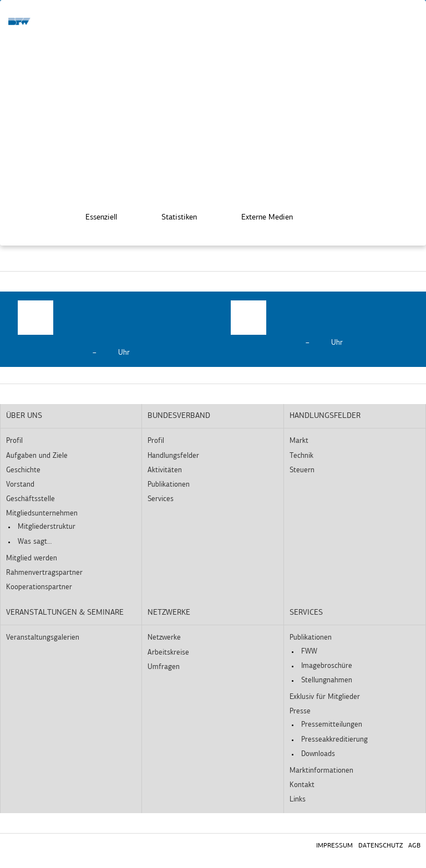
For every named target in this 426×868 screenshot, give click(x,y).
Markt (299, 441)
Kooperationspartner (39, 587)
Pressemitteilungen (332, 725)
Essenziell (93, 214)
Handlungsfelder (173, 456)
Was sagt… (35, 542)
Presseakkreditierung (334, 740)
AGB (414, 846)
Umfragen (164, 667)
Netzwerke (169, 613)
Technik (301, 456)
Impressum (334, 846)
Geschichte (23, 470)
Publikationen (169, 485)
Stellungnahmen (327, 680)
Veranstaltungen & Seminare (65, 613)
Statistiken (171, 214)
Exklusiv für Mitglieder (325, 697)
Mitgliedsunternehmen (42, 514)
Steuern (302, 470)
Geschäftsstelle (31, 499)
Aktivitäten (165, 470)
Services (161, 499)
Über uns (24, 416)
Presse (300, 711)
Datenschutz (381, 846)
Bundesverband (179, 416)
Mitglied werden (32, 558)
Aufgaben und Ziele (37, 456)
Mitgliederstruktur (47, 527)
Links (298, 800)
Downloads (318, 754)
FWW (309, 652)
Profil (14, 441)
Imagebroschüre (327, 666)
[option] (106, 329)
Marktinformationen (321, 771)
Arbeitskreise (168, 653)
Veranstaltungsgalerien (43, 638)
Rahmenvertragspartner (44, 573)
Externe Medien (259, 214)
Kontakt (302, 785)
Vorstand (20, 485)
